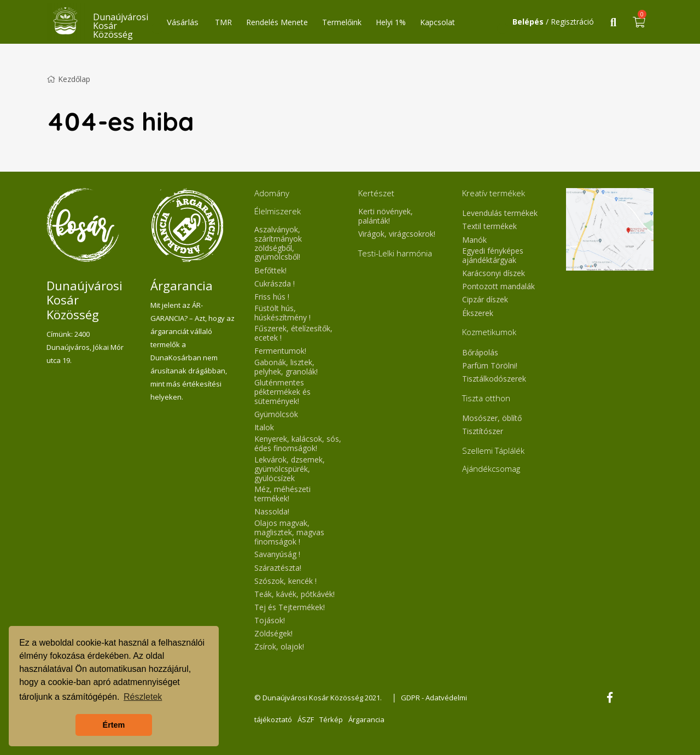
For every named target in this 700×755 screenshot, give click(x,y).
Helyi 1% (391, 22)
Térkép (331, 719)
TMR (223, 22)
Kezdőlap (68, 79)
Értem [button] (114, 725)
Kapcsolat (437, 22)
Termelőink (342, 22)
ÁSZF (306, 719)
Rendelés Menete (277, 22)
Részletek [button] (143, 697)
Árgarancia (366, 719)
